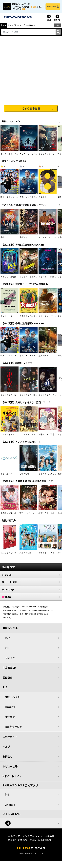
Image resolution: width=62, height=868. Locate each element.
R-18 (31, 599)
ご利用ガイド (10, 739)
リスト (49, 22)
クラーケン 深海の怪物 (49, 279)
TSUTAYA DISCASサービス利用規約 (35, 609)
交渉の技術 (24, 476)
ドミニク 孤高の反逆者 (30, 279)
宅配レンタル (13, 699)
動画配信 (8, 680)
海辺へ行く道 (25, 555)
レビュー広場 (10, 769)
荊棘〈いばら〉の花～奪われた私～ (35, 516)
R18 (57, 27)
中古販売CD (41, 27)
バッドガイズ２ (7, 437)
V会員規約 (16, 609)
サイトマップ (8, 620)
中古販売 (10, 719)
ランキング (31, 592)
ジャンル (31, 577)
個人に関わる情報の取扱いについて (42, 613)
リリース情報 (31, 584)
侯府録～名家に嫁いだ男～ (12, 516)
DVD (6, 27)
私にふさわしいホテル (10, 555)
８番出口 (42, 199)
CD (15, 27)
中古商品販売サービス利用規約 (15, 613)
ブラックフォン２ (46, 156)
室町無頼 (23, 240)
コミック (26, 27)
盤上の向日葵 (44, 358)
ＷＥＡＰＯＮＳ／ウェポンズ (32, 156)
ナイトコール (6, 319)
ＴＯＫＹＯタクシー (47, 240)
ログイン (57, 22)
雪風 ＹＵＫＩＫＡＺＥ (30, 199)
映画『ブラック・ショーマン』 (14, 199)
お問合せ (8, 759)
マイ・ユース (6, 476)
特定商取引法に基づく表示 (13, 616)
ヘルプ (6, 749)
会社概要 (7, 609)
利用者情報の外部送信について (37, 616)
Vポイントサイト (12, 779)
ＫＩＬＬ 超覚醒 (8, 279)
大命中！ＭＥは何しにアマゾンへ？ (35, 319)
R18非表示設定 (14, 729)
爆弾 (2, 240)
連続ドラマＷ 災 (8, 397)
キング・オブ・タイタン (11, 156)
